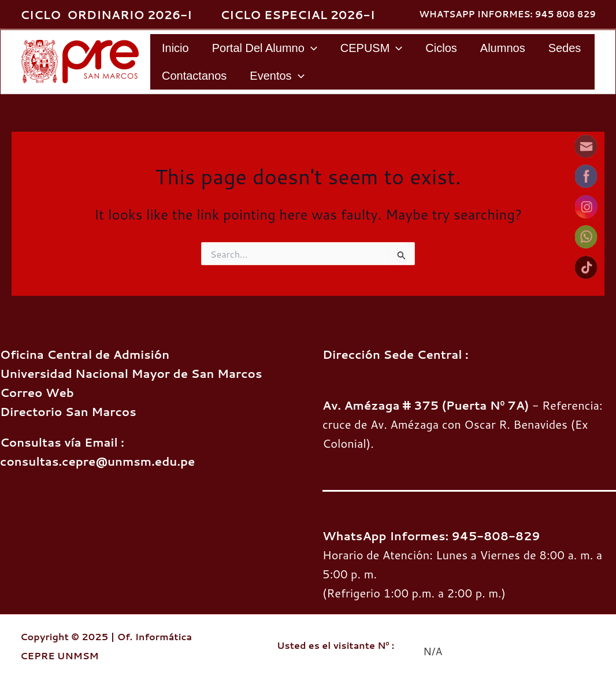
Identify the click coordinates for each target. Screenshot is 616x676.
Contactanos (194, 76)
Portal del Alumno (265, 48)
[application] (311, 48)
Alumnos (503, 48)
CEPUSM (372, 48)
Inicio (175, 48)
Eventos (277, 76)
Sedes (565, 48)
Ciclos (441, 48)
